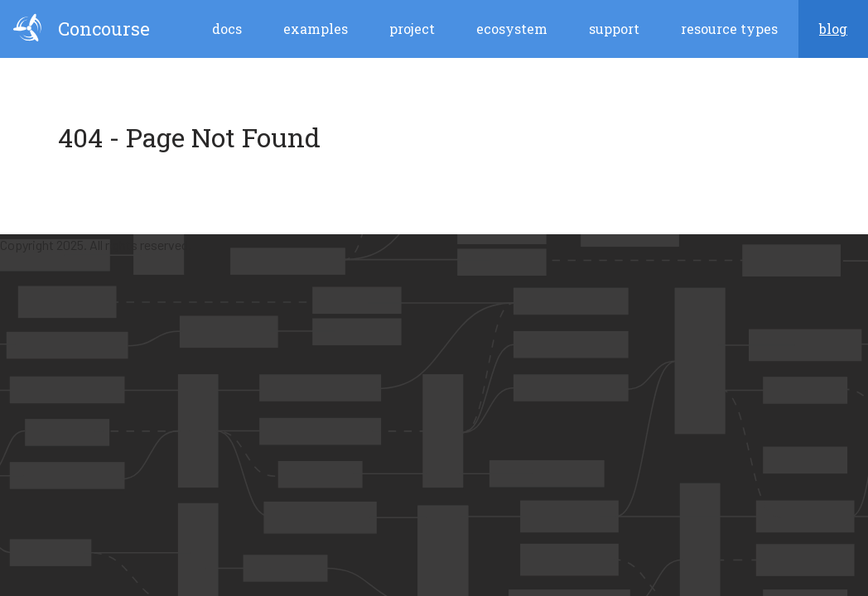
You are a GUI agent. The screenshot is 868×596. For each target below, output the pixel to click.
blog (833, 29)
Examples (316, 29)
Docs (227, 29)
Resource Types (729, 29)
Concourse (82, 28)
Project (412, 29)
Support (614, 29)
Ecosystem (512, 29)
